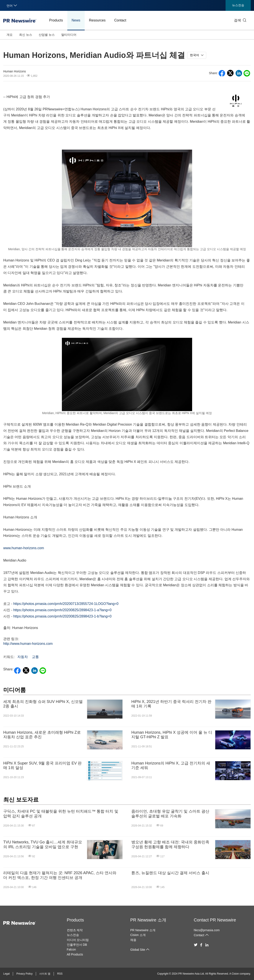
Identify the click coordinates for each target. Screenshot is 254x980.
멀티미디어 (69, 35)
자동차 (23, 657)
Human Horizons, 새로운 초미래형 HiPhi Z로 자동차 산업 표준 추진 (42, 735)
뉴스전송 (238, 5)
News (76, 20)
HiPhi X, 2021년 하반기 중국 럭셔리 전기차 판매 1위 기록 (171, 704)
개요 (10, 35)
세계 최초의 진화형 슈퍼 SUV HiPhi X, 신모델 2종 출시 (43, 704)
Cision (235, 974)
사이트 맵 (45, 974)
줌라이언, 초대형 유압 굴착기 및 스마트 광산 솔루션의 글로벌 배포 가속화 (170, 814)
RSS (60, 974)
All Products (75, 954)
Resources (97, 20)
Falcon (71, 949)
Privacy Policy (24, 974)
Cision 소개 (138, 935)
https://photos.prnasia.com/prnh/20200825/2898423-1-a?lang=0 (62, 610)
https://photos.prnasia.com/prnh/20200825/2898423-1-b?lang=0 (62, 616)
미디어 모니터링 (78, 940)
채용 (133, 940)
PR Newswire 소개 (148, 920)
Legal (6, 974)
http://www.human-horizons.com (28, 644)
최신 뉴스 (26, 35)
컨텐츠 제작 (75, 930)
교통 (35, 657)
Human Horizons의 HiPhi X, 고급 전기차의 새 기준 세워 (171, 766)
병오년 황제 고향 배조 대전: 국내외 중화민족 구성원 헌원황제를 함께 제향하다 (170, 844)
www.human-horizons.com (24, 548)
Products (56, 20)
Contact (120, 20)
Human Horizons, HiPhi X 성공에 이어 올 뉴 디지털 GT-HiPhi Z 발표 (172, 735)
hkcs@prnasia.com (207, 930)
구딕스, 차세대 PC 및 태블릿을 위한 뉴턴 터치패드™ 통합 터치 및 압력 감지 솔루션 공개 (61, 814)
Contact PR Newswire (215, 920)
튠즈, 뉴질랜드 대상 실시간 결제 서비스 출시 (170, 873)
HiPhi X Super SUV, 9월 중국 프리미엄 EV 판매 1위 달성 (42, 766)
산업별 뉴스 (47, 35)
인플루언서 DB (77, 945)
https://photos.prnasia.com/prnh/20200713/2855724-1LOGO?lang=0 (66, 604)
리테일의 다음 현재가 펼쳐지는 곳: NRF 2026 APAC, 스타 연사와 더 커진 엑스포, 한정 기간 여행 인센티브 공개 (60, 875)
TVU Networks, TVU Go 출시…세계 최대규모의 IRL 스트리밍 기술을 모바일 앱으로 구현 (43, 844)
